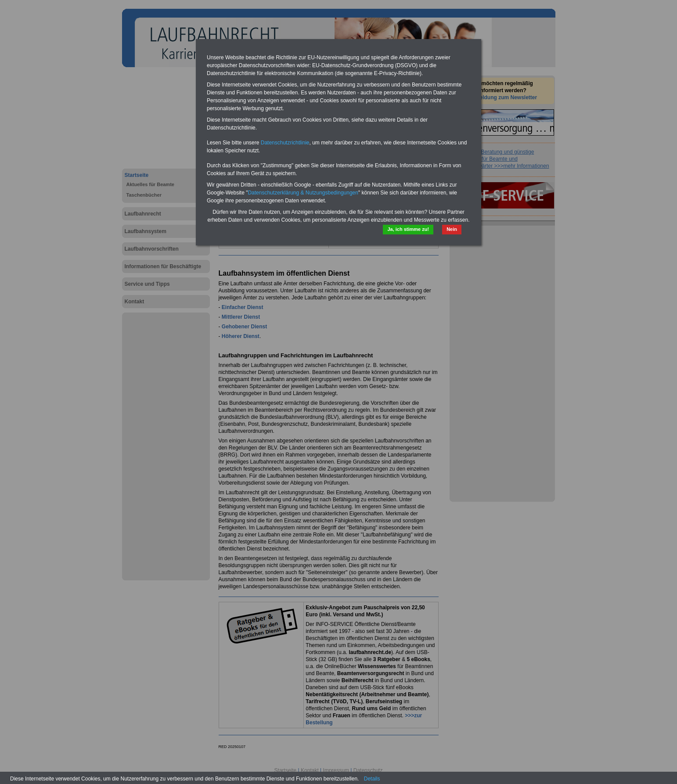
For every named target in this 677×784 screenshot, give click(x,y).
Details (372, 779)
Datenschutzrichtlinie (285, 143)
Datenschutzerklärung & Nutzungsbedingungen (303, 193)
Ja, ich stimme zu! (408, 229)
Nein (452, 229)
